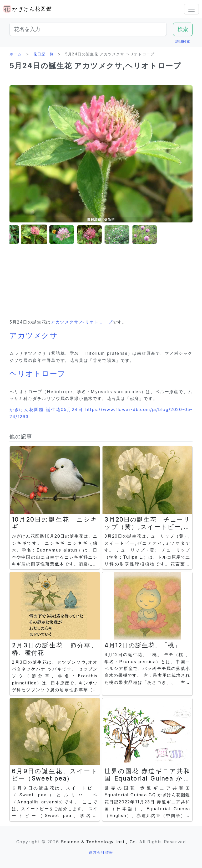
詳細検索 (183, 41)
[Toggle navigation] (191, 9)
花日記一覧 (43, 54)
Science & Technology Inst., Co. (99, 842)
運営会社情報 (101, 852)
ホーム (16, 54)
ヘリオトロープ (96, 322)
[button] (14, 235)
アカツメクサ (65, 322)
